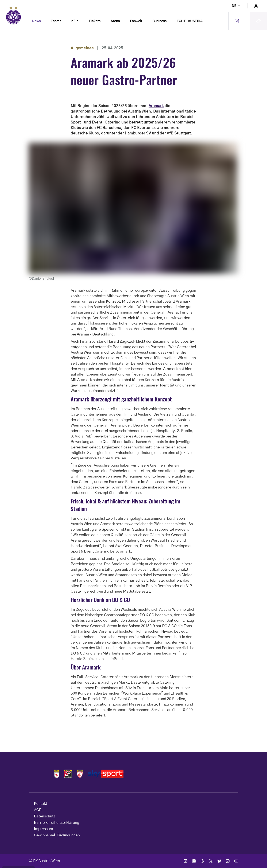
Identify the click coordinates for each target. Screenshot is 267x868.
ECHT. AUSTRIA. (190, 21)
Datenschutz (45, 816)
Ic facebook (186, 861)
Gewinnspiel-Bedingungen (57, 835)
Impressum (43, 829)
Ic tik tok (228, 861)
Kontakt (41, 804)
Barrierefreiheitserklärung (57, 823)
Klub (75, 21)
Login (256, 6)
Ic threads (202, 861)
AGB (38, 810)
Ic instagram (194, 861)
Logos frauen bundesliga (68, 774)
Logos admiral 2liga (80, 774)
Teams (56, 21)
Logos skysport (106, 774)
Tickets (95, 21)
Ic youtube (236, 861)
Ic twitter (211, 861)
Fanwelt (136, 21)
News (36, 21)
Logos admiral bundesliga (57, 774)
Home (14, 15)
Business (159, 21)
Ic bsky (219, 861)
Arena (115, 21)
